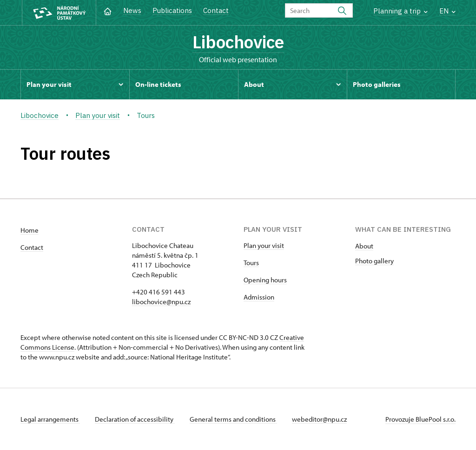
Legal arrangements (50, 419)
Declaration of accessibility (135, 419)
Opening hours (265, 280)
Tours (251, 263)
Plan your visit (264, 245)
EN (447, 11)
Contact (216, 10)
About (364, 246)
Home (30, 230)
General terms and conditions (233, 419)
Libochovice (238, 42)
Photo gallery (374, 261)
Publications (172, 10)
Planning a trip (400, 11)
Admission (259, 297)
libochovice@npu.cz (161, 302)
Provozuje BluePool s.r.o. (420, 419)
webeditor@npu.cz (319, 419)
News (132, 10)
